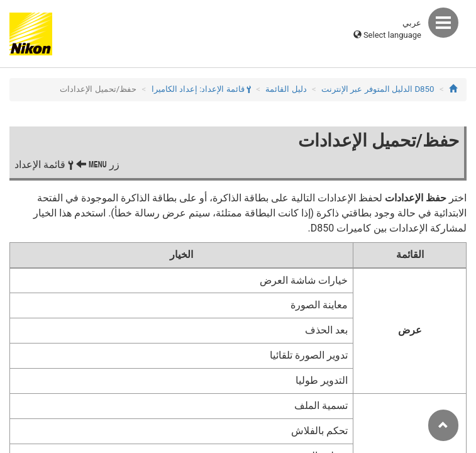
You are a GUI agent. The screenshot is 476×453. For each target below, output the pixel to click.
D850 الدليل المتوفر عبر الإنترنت (378, 89)
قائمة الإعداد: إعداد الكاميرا (201, 89)
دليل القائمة (286, 89)
